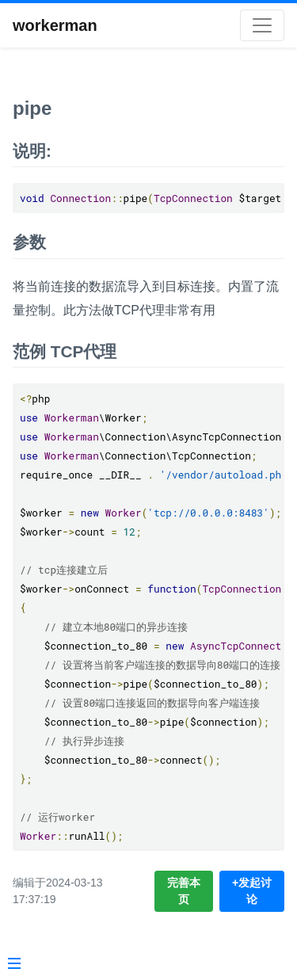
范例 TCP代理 (65, 351)
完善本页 (184, 891)
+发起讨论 (252, 891)
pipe (32, 108)
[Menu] (14, 965)
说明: (32, 151)
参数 (29, 242)
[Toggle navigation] (262, 25)
